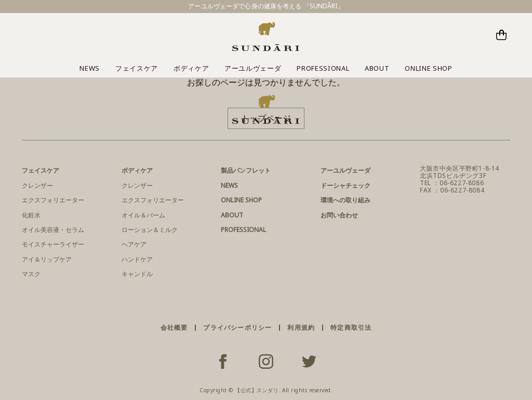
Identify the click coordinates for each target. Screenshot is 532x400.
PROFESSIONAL (323, 68)
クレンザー (37, 185)
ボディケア (191, 68)
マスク (31, 274)
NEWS (90, 68)
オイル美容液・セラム (53, 230)
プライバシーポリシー (237, 327)
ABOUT (377, 68)
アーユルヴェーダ (253, 68)
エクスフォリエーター (53, 200)
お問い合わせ (339, 215)
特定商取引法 (351, 327)
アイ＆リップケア (47, 259)
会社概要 (174, 327)
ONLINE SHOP (428, 68)
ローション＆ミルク (150, 230)
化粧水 (31, 215)
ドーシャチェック (345, 185)
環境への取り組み (345, 200)
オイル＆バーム (143, 215)
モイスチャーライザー (53, 244)
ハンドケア (137, 259)
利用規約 (301, 327)
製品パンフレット (246, 170)
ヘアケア (134, 244)
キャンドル (137, 274)
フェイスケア (137, 68)
